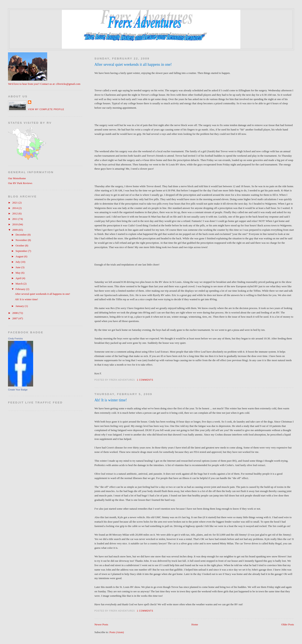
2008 (15, 313)
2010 (15, 224)
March (19, 284)
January (20, 306)
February (21, 289)
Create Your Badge (18, 390)
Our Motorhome (17, 178)
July (18, 262)
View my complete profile (46, 109)
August (20, 256)
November (22, 240)
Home (195, 624)
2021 (15, 203)
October (20, 245)
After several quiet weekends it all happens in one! (133, 64)
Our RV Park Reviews (20, 183)
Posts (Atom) (117, 632)
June (18, 267)
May (18, 273)
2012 (15, 213)
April (19, 278)
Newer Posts (101, 624)
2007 (15, 318)
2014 (15, 208)
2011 (15, 219)
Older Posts (288, 624)
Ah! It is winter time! (111, 400)
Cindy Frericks (15, 339)
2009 (15, 230)
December (21, 235)
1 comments (145, 380)
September (22, 251)
